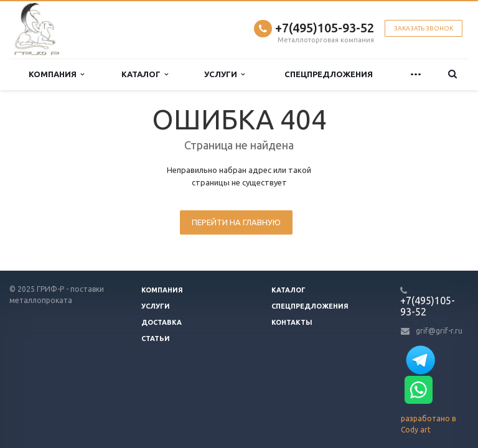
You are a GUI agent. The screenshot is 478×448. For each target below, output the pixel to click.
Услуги (224, 74)
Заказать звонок (424, 28)
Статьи (156, 338)
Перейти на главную (236, 222)
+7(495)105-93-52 (325, 28)
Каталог (145, 74)
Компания (56, 74)
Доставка (162, 322)
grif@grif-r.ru (439, 331)
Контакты (292, 322)
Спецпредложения (329, 74)
